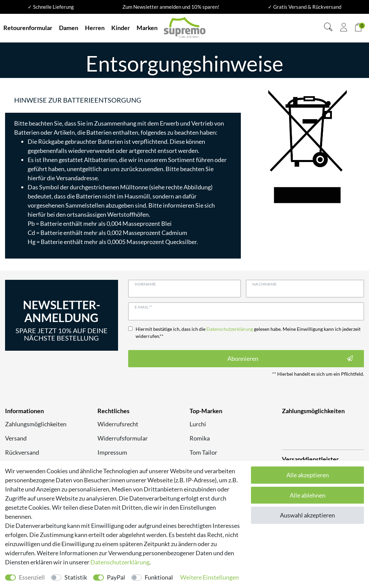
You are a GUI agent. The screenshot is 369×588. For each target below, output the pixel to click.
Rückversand (22, 452)
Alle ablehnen (308, 495)
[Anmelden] (344, 28)
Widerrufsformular (123, 438)
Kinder (121, 28)
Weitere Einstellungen (209, 577)
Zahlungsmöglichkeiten (36, 424)
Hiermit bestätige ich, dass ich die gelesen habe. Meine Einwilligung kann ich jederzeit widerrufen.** (248, 332)
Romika (200, 438)
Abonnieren (290, 359)
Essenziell (32, 577)
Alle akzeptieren (308, 475)
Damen (69, 28)
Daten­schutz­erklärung (120, 562)
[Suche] (328, 28)
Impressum (112, 452)
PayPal (116, 577)
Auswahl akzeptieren (307, 515)
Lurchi (198, 424)
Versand (16, 438)
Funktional (159, 577)
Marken (147, 28)
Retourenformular (28, 28)
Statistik (76, 577)
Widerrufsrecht (118, 424)
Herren (95, 28)
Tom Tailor (203, 452)
